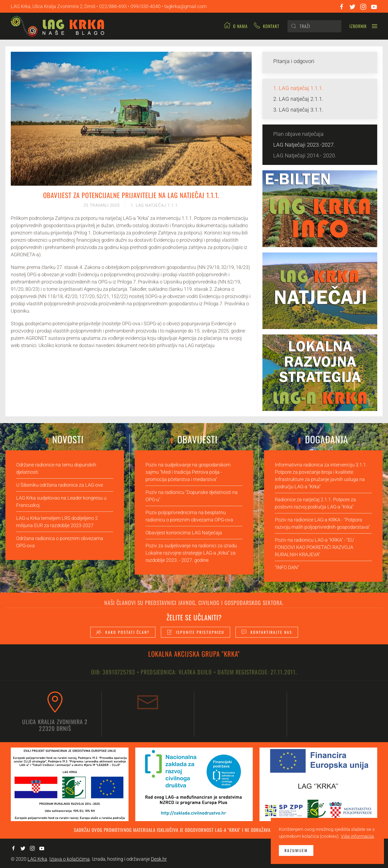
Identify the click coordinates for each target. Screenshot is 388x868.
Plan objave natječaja (298, 134)
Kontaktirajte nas (267, 632)
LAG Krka (37, 859)
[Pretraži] (314, 26)
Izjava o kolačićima (70, 859)
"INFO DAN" (287, 567)
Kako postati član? (123, 632)
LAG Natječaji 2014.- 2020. (305, 155)
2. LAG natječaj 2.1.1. (298, 99)
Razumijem (296, 850)
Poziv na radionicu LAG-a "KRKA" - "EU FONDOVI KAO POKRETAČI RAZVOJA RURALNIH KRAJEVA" (314, 547)
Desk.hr (159, 859)
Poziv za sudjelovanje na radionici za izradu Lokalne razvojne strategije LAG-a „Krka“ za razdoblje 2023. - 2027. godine (191, 553)
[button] (363, 26)
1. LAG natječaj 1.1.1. (155, 205)
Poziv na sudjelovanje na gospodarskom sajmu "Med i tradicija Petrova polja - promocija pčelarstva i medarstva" (188, 472)
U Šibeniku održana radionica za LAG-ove (60, 485)
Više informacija (357, 836)
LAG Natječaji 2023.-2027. (304, 145)
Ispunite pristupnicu (195, 632)
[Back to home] (60, 26)
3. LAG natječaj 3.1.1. (298, 110)
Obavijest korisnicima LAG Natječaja (184, 533)
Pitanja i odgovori (294, 61)
